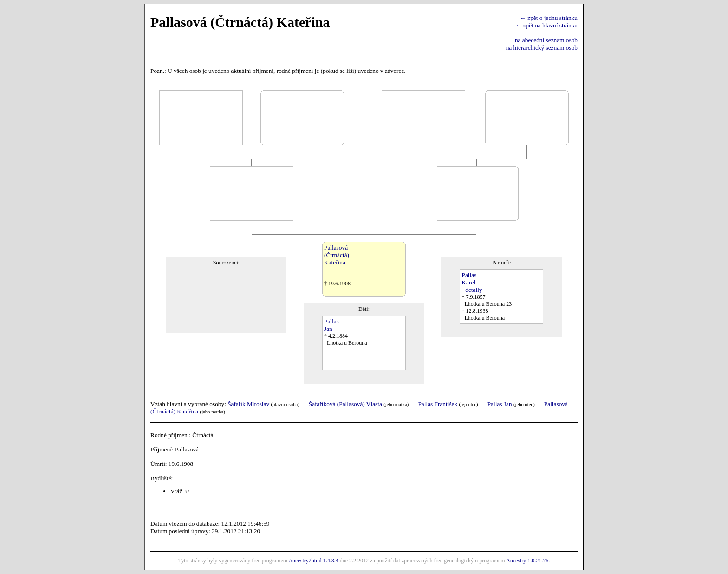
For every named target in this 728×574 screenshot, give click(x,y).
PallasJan (331, 325)
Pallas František (438, 404)
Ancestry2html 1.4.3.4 (313, 561)
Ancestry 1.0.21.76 (527, 561)
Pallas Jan (500, 404)
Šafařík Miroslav (248, 404)
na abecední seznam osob (546, 40)
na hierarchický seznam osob (542, 48)
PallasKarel (469, 279)
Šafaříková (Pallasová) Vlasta (345, 404)
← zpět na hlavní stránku (546, 25)
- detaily (472, 290)
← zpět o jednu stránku (549, 18)
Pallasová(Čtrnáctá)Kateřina (337, 255)
